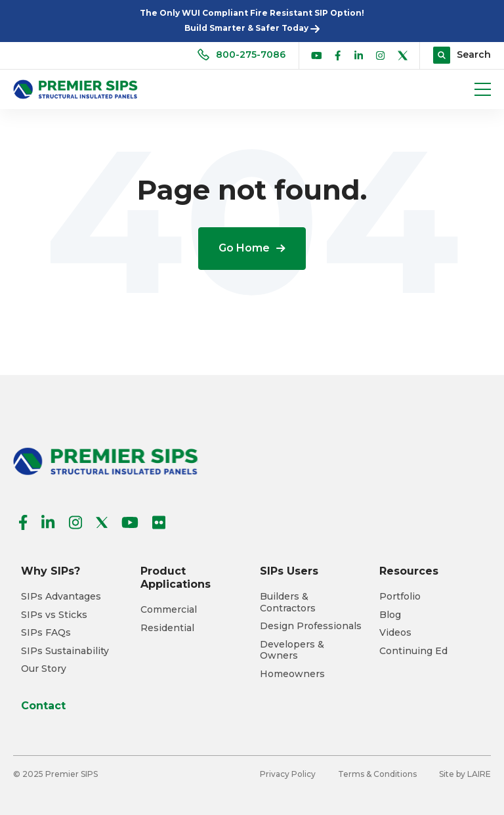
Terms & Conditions (377, 774)
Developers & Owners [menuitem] (292, 650)
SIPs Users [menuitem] (289, 571)
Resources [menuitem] (409, 571)
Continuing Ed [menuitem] (413, 651)
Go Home (252, 248)
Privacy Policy (288, 774)
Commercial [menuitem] (169, 610)
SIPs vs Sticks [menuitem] (54, 615)
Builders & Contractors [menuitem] (288, 603)
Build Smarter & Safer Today (252, 28)
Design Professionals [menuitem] (311, 626)
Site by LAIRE (465, 774)
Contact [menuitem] (43, 706)
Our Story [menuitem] (44, 669)
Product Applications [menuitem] (176, 578)
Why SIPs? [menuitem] (51, 571)
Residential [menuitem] (167, 628)
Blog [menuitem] (390, 615)
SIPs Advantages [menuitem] (61, 597)
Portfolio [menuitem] (400, 597)
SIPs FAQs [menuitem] (46, 633)
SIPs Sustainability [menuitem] (65, 651)
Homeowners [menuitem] (292, 674)
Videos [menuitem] (395, 633)
